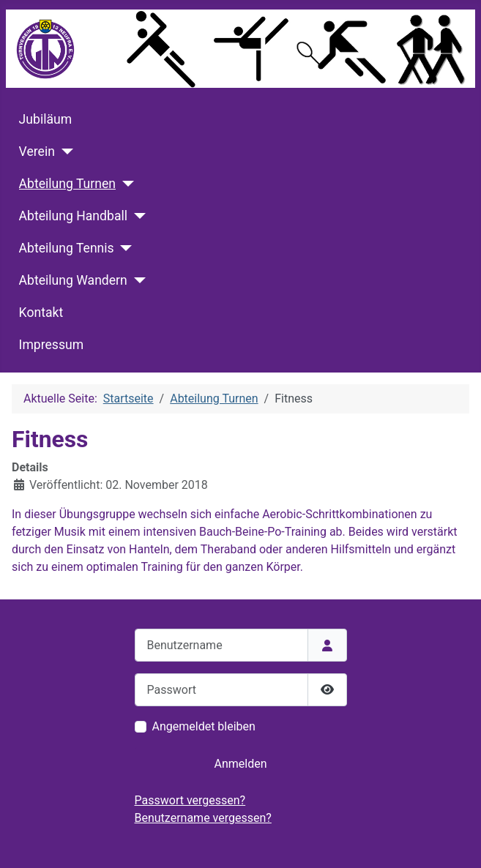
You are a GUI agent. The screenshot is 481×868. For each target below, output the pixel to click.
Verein (37, 151)
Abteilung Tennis (67, 248)
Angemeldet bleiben (204, 726)
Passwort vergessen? (190, 800)
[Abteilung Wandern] (137, 280)
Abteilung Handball (73, 216)
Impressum (52, 345)
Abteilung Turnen (67, 184)
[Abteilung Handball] (137, 216)
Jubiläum (46, 119)
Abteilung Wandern (73, 280)
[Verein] (64, 151)
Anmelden (240, 764)
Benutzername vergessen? (203, 818)
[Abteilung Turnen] (125, 184)
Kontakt (41, 313)
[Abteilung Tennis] (123, 248)
